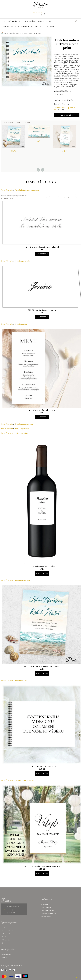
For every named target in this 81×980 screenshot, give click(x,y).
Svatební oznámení (23, 580)
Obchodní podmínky (47, 910)
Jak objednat (44, 904)
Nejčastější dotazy (46, 916)
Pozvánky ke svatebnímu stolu (27, 190)
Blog (3, 943)
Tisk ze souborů (6, 940)
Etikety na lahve (21, 433)
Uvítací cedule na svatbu (25, 780)
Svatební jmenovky (22, 261)
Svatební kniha (28, 33)
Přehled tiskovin (16, 33)
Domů (6, 33)
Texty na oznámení (7, 931)
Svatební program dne (24, 424)
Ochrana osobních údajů (48, 913)
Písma (3, 928)
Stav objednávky (6, 954)
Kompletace (5, 937)
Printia (40, 5)
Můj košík (5, 957)
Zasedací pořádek (22, 429)
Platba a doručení (46, 907)
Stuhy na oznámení (7, 934)
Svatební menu (21, 324)
